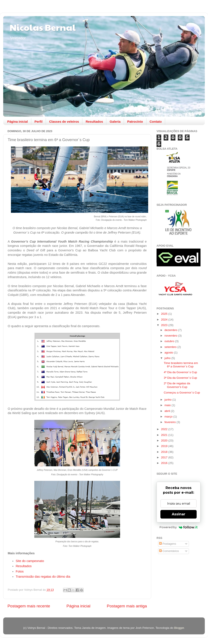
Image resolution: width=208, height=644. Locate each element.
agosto (169, 353)
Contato (156, 121)
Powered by (179, 527)
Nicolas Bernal (43, 27)
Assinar (179, 514)
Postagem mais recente (29, 606)
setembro (171, 347)
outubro (170, 341)
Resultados (94, 121)
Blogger (179, 628)
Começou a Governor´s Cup (182, 393)
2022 (165, 429)
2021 (165, 435)
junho (168, 400)
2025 (165, 314)
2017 (165, 457)
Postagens (168, 544)
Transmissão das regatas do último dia (43, 577)
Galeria (115, 121)
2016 (165, 463)
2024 (165, 320)
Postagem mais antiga (127, 606)
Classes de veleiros (64, 121)
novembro (171, 336)
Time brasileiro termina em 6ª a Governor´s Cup (181, 365)
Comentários (169, 551)
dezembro (171, 330)
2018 (165, 452)
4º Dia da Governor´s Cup (180, 372)
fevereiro (170, 422)
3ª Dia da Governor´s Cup (180, 378)
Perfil (39, 121)
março (169, 417)
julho (168, 358)
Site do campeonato (30, 561)
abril (168, 411)
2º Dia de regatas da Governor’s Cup (177, 385)
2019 (165, 446)
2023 (165, 325)
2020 (165, 441)
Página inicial (18, 121)
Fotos (20, 571)
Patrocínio (135, 121)
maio (168, 405)
